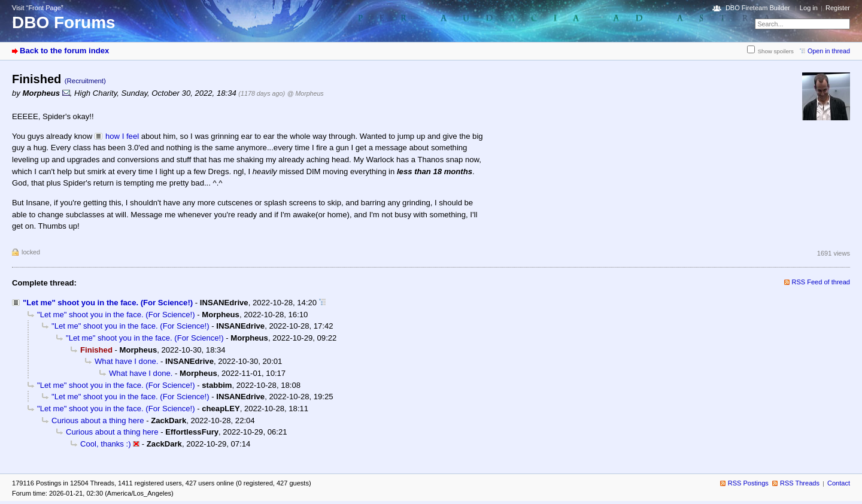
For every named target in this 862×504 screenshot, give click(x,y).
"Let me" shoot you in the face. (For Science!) (108, 303)
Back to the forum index (64, 51)
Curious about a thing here (98, 420)
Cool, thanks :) (106, 444)
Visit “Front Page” (38, 8)
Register (838, 8)
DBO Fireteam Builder (758, 8)
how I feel (122, 136)
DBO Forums (64, 22)
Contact (839, 483)
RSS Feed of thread (821, 282)
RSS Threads (800, 483)
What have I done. (126, 361)
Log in (809, 8)
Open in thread (829, 51)
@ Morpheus (306, 93)
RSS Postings (748, 483)
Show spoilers (776, 51)
